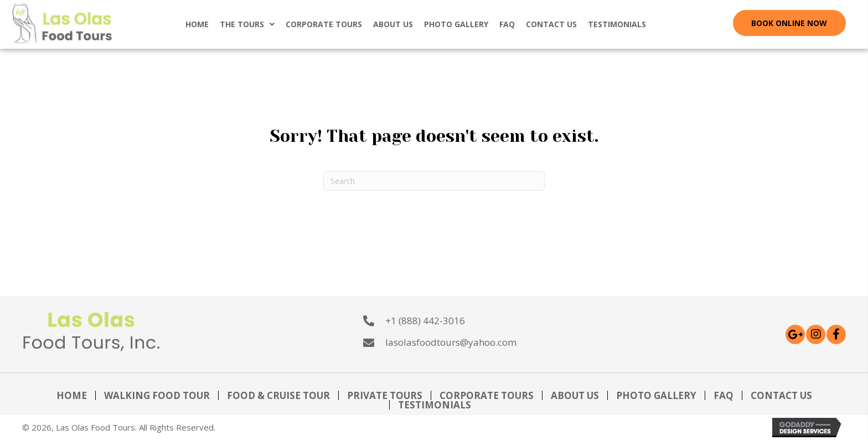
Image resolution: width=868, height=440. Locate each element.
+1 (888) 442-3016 (425, 321)
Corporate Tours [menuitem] (487, 395)
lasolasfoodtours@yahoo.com (451, 342)
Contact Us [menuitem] (781, 395)
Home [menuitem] (72, 395)
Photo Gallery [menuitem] (656, 395)
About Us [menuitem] (575, 395)
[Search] (434, 181)
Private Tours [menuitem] (385, 395)
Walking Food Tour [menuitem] (157, 395)
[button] (789, 23)
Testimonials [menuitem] (435, 405)
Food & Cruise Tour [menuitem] (278, 395)
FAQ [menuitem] (724, 395)
